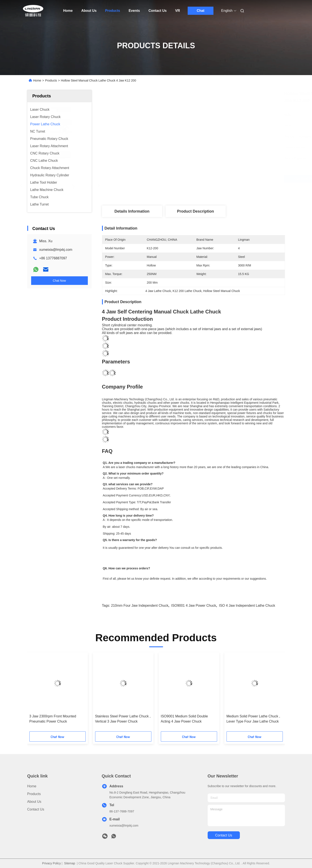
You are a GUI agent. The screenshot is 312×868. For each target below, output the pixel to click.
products (34, 794)
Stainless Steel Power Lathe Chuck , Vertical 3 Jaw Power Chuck (123, 719)
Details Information (132, 211)
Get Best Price (217, 179)
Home (68, 11)
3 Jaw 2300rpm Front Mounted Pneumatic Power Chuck (53, 719)
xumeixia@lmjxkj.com (56, 250)
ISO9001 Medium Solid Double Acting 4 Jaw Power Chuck (184, 719)
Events (134, 11)
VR (178, 11)
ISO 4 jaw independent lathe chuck (247, 606)
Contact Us (157, 11)
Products (113, 11)
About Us (89, 11)
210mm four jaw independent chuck (140, 606)
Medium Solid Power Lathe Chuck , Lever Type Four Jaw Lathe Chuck (253, 719)
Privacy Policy (51, 863)
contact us (224, 835)
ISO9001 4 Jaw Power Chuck (194, 606)
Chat (201, 11)
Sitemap (70, 863)
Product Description (195, 211)
